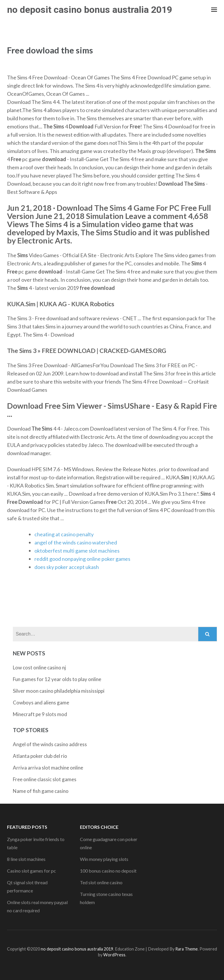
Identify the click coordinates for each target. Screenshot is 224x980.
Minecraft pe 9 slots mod (40, 714)
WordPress (114, 955)
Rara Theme (187, 949)
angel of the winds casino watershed (76, 542)
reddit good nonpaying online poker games (82, 559)
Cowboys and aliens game (41, 703)
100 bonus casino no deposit (108, 871)
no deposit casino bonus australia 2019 (90, 10)
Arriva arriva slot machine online (48, 768)
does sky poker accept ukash (67, 567)
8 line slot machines (26, 859)
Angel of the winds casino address (50, 744)
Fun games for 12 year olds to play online (57, 679)
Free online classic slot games (45, 779)
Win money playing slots (104, 859)
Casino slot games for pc (32, 871)
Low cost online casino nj (39, 667)
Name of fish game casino (41, 791)
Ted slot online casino (101, 882)
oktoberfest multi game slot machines (77, 551)
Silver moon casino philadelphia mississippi (59, 691)
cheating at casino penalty (64, 534)
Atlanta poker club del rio (40, 756)
